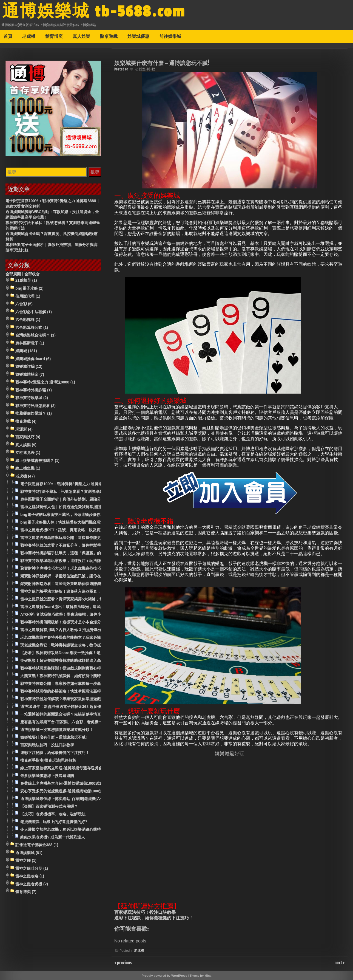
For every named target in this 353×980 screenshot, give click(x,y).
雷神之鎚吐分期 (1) (32, 868)
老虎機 (29, 36)
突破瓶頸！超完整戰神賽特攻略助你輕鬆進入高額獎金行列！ (72, 660)
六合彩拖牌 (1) (28, 320)
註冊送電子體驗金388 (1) (37, 845)
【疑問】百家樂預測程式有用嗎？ (49, 806)
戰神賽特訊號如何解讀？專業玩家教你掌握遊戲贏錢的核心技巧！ (76, 699)
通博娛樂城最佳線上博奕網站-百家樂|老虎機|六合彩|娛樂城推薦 (74, 799)
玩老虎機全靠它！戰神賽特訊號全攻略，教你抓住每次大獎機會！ (76, 645)
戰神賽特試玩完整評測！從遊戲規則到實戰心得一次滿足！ (70, 668)
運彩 (184, 254)
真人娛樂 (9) (26, 445)
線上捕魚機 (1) (28, 468)
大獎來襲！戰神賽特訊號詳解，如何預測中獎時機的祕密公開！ (74, 676)
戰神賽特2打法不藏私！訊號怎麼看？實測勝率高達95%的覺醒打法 (77, 492)
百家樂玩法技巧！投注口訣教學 (145, 912)
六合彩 (226, 717)
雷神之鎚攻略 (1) (30, 876)
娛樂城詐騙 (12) (29, 367)
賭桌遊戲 (109, 36)
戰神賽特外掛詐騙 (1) (34, 390)
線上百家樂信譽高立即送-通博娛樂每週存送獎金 (61, 768)
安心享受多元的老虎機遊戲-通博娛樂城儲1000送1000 (66, 791)
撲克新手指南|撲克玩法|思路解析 (48, 760)
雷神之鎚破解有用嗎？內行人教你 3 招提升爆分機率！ (67, 630)
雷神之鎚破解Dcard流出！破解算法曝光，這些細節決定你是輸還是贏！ (81, 607)
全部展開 (13, 274)
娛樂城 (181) (26, 351)
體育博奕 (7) (26, 892)
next (339, 962)
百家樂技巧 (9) (28, 437)
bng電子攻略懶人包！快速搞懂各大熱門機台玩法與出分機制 (72, 522)
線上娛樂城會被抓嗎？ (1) (37, 461)
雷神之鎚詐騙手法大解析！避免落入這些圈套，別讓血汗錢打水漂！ (78, 591)
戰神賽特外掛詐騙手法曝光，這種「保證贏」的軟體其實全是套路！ (78, 553)
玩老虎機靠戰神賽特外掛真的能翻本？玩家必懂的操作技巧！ (72, 637)
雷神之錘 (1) (26, 861)
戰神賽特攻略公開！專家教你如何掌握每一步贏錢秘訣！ (68, 684)
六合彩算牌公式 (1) (32, 327)
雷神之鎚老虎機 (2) (32, 884)
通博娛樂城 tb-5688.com (94, 12)
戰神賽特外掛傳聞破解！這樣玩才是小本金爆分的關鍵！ (68, 622)
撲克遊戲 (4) (26, 421)
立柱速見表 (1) (28, 453)
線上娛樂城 (134, 449)
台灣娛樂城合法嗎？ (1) (35, 335)
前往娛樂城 (170, 36)
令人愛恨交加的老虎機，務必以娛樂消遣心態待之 (62, 829)
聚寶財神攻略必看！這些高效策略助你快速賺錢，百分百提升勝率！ (78, 584)
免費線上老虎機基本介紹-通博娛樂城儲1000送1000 (64, 783)
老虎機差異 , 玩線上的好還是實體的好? (54, 822)
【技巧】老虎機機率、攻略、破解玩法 (53, 814)
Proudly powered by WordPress (164, 976)
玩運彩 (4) (24, 429)
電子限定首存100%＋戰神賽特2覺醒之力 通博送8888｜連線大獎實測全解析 (85, 484)
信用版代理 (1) (28, 296)
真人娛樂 (81, 36)
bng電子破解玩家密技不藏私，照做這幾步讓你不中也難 (68, 515)
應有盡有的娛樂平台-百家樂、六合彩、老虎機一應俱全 (67, 722)
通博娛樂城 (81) (29, 853)
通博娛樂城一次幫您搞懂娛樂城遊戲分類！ (57, 730)
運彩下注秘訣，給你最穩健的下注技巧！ (154, 918)
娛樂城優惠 (138, 36)
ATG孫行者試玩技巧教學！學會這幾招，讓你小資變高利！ (70, 614)
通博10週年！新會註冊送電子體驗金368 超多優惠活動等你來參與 (76, 707)
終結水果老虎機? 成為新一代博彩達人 (53, 837)
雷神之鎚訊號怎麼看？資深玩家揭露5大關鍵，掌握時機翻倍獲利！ (77, 599)
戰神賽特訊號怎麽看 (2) (35, 406)
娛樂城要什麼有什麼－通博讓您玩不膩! (54, 737)
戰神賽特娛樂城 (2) (32, 398)
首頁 (8, 36)
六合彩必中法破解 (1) (34, 312)
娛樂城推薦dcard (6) (33, 359)
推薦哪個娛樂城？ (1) (34, 414)
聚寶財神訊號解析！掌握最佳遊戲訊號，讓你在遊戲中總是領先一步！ (80, 576)
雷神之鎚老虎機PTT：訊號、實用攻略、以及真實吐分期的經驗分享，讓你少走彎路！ (93, 530)
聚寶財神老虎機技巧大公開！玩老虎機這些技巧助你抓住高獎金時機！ (80, 568)
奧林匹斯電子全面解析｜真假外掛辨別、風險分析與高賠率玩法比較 (78, 499)
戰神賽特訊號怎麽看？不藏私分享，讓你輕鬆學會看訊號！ (70, 545)
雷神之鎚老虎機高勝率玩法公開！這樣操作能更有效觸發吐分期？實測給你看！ (87, 538)
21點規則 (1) (26, 281)
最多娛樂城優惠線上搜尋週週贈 (47, 776)
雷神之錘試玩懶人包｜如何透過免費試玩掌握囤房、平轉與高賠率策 (78, 507)
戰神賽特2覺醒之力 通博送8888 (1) (45, 382)
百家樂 (252, 533)
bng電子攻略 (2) (29, 288)
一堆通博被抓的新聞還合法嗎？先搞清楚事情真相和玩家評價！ (74, 714)
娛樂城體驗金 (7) (30, 374)
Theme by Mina (200, 976)
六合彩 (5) (24, 304)
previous (124, 962)
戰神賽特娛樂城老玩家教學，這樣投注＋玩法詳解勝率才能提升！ (76, 561)
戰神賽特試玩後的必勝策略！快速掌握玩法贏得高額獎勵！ (70, 691)
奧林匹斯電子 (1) (30, 343)
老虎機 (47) (25, 476)
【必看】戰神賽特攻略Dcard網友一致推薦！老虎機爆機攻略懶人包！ (79, 653)
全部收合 (32, 274)
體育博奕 (54, 36)
